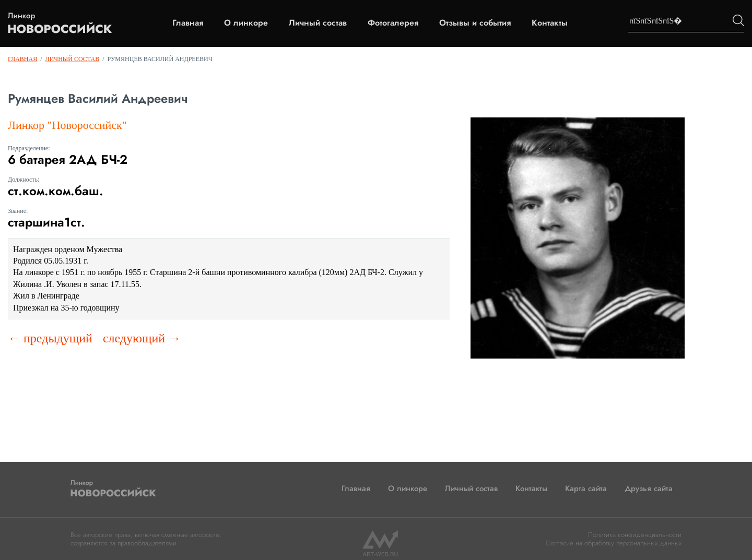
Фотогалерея (393, 23)
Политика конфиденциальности (635, 535)
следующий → (142, 338)
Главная (188, 23)
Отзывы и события (475, 23)
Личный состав (318, 23)
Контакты (550, 23)
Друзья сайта (649, 488)
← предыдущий (50, 338)
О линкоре (246, 23)
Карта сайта (586, 488)
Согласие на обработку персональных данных (614, 543)
